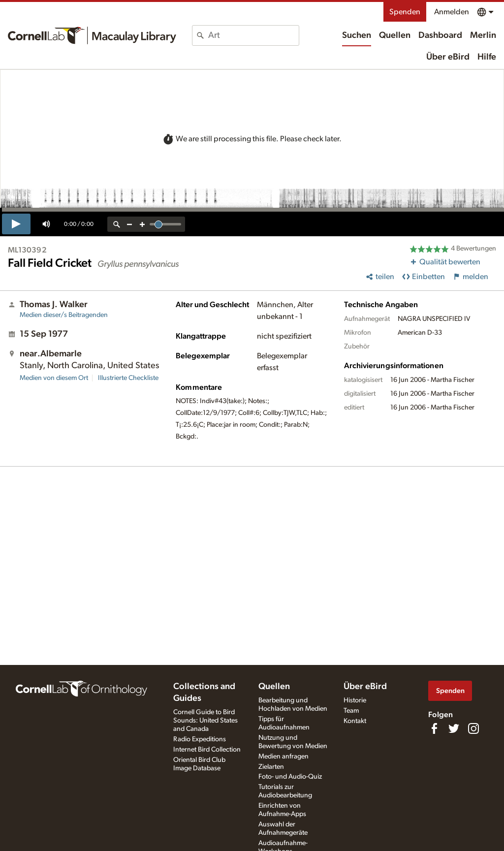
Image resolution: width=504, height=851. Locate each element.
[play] (16, 224)
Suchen (357, 35)
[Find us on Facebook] (434, 728)
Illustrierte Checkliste (128, 378)
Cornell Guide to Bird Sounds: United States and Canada (205, 721)
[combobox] (253, 35)
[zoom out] (129, 224)
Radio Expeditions (200, 739)
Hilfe (487, 57)
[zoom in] (142, 224)
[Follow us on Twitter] (454, 728)
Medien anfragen (283, 756)
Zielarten (271, 767)
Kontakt (355, 721)
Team (351, 711)
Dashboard (440, 35)
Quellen (395, 35)
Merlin (483, 35)
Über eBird (448, 57)
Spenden (405, 12)
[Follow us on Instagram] (473, 728)
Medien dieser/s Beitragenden (64, 315)
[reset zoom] (117, 224)
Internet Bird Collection (207, 750)
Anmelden (452, 12)
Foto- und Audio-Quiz (290, 777)
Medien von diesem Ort (54, 378)
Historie (355, 700)
